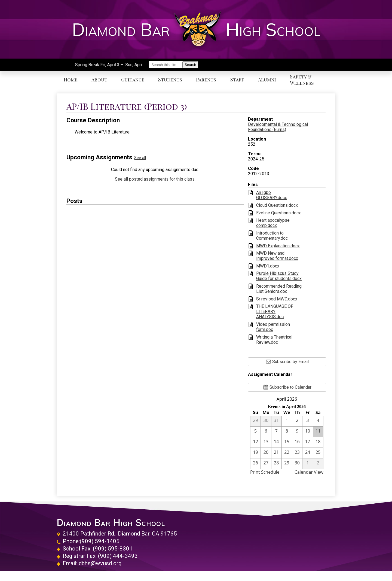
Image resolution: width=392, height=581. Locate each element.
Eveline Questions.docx (278, 213)
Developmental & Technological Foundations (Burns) (278, 127)
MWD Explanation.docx (278, 246)
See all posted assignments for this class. (155, 179)
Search (190, 65)
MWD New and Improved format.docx (277, 256)
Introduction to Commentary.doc (272, 236)
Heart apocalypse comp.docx (273, 223)
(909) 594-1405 (100, 541)
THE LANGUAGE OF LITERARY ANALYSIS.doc (275, 311)
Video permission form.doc (273, 327)
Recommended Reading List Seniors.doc (279, 289)
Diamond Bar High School (111, 523)
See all (140, 158)
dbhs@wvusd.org (100, 563)
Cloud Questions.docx (277, 205)
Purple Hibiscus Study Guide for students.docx (279, 276)
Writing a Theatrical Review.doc (274, 340)
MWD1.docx (268, 266)
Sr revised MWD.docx (277, 299)
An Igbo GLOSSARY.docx (272, 195)
